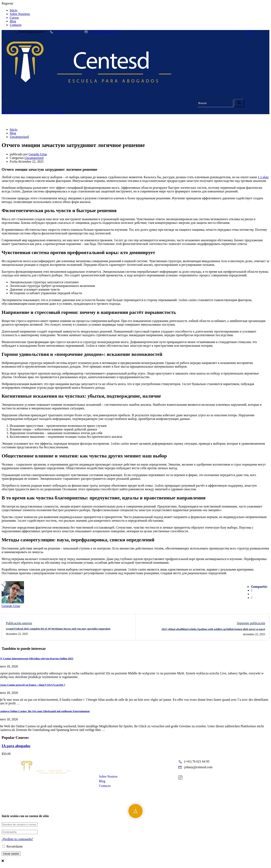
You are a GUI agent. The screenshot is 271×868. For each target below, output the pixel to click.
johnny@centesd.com (101, 32)
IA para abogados (16, 746)
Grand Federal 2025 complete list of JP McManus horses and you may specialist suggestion (58, 629)
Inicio (14, 10)
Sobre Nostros (108, 776)
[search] (239, 103)
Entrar (250, 32)
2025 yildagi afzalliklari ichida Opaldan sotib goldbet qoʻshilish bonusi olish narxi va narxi (213, 629)
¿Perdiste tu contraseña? (17, 839)
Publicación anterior (19, 623)
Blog (13, 21)
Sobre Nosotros (20, 14)
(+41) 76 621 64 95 (65, 32)
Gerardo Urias (38, 154)
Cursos (14, 18)
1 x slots (263, 177)
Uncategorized (19, 137)
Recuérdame (13, 846)
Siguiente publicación (251, 623)
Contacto (16, 25)
